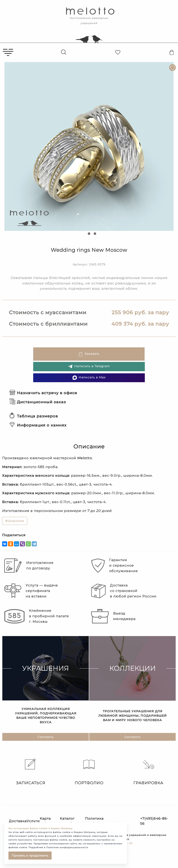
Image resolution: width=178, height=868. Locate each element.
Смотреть (46, 737)
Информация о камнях (38, 425)
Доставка (18, 821)
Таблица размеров (34, 416)
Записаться (30, 772)
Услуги (33, 821)
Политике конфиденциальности (67, 847)
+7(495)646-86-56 (154, 821)
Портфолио (89, 772)
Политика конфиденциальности (106, 821)
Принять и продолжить (30, 856)
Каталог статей (67, 821)
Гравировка (148, 772)
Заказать (89, 354)
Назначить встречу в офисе (43, 393)
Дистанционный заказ (38, 402)
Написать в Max (89, 378)
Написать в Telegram (89, 366)
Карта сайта (45, 821)
